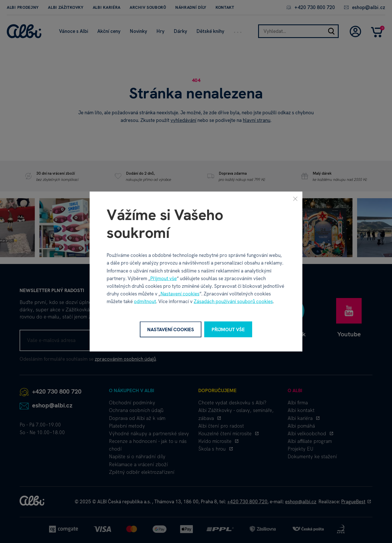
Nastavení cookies (180, 294)
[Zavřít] (295, 198)
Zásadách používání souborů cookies (233, 301)
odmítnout (145, 301)
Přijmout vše (164, 278)
